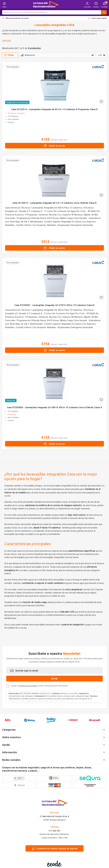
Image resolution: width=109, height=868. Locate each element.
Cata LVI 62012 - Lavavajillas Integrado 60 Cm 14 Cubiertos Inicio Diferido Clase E (54, 203)
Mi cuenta (87, 5)
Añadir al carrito (54, 146)
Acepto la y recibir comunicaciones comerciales (39, 686)
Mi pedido (105, 5)
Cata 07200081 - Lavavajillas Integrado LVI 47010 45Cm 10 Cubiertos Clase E (54, 305)
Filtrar (9, 55)
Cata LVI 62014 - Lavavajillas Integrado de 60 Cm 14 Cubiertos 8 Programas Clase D (54, 109)
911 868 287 (54, 831)
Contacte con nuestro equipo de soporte (54, 848)
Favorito (96, 5)
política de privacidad (28, 686)
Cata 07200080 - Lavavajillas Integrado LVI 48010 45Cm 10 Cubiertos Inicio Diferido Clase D (54, 407)
